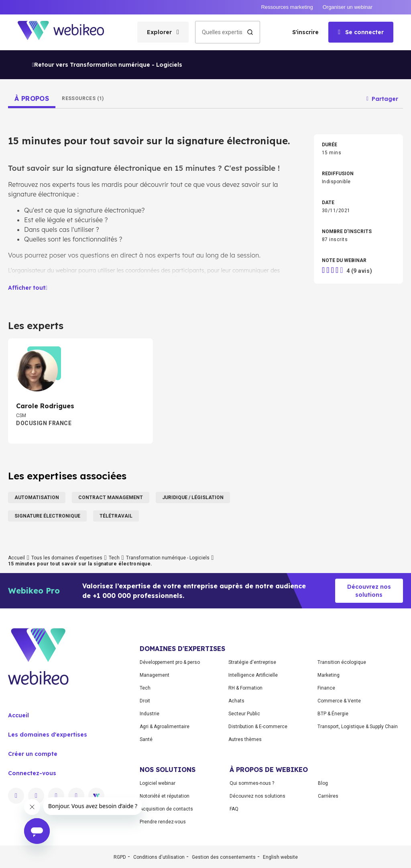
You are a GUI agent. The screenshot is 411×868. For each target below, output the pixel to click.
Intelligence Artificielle (253, 675)
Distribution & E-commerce (258, 727)
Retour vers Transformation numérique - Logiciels (107, 65)
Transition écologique (342, 662)
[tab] (32, 98)
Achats (236, 701)
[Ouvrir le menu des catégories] (163, 32)
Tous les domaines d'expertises (67, 558)
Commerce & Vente (339, 701)
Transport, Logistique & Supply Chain (358, 727)
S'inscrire (305, 32)
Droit (145, 701)
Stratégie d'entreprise (252, 662)
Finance (326, 688)
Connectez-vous (32, 773)
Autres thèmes (245, 739)
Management (155, 675)
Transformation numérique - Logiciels (168, 558)
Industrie (150, 714)
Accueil (16, 558)
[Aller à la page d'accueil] (68, 32)
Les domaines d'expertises (48, 735)
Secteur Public (244, 714)
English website (280, 857)
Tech (114, 558)
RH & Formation (245, 688)
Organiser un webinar (348, 7)
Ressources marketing (287, 7)
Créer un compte (33, 754)
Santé (146, 739)
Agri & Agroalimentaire (165, 727)
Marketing (329, 675)
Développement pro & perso (170, 662)
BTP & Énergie (333, 714)
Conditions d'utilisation (159, 857)
